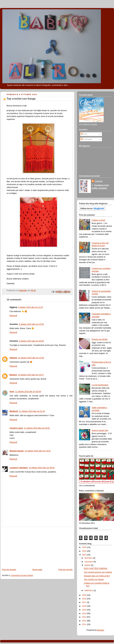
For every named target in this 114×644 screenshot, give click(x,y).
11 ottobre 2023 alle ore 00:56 (28, 392)
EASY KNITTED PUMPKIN (96, 568)
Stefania (13, 358)
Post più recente (9, 570)
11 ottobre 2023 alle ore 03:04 (37, 428)
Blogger (101, 630)
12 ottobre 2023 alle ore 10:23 (38, 451)
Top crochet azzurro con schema (98, 572)
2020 (85, 595)
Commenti (86, 139)
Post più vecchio (65, 570)
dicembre (89, 558)
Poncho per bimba (100, 339)
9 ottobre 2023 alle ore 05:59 (31, 341)
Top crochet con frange (94, 579)
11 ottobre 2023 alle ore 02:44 (32, 411)
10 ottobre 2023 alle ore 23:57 (31, 375)
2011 (85, 624)
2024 (85, 551)
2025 (85, 547)
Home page (37, 570)
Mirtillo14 (14, 411)
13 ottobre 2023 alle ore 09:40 (42, 468)
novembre (89, 562)
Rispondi (13, 316)
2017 (85, 602)
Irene (12, 392)
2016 (85, 606)
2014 (85, 613)
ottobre (88, 565)
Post (84, 134)
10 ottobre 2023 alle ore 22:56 (31, 358)
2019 (85, 599)
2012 (85, 621)
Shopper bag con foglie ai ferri (97, 576)
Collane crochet (98, 220)
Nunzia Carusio (17, 451)
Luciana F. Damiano (19, 468)
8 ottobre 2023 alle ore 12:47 (31, 307)
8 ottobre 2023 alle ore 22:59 (31, 324)
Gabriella (99, 181)
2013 (85, 617)
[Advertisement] (23, 546)
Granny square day (100, 430)
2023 (85, 555)
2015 (85, 610)
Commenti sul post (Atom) (22, 575)
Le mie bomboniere (100, 385)
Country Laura (16, 428)
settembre (89, 591)
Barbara (13, 375)
